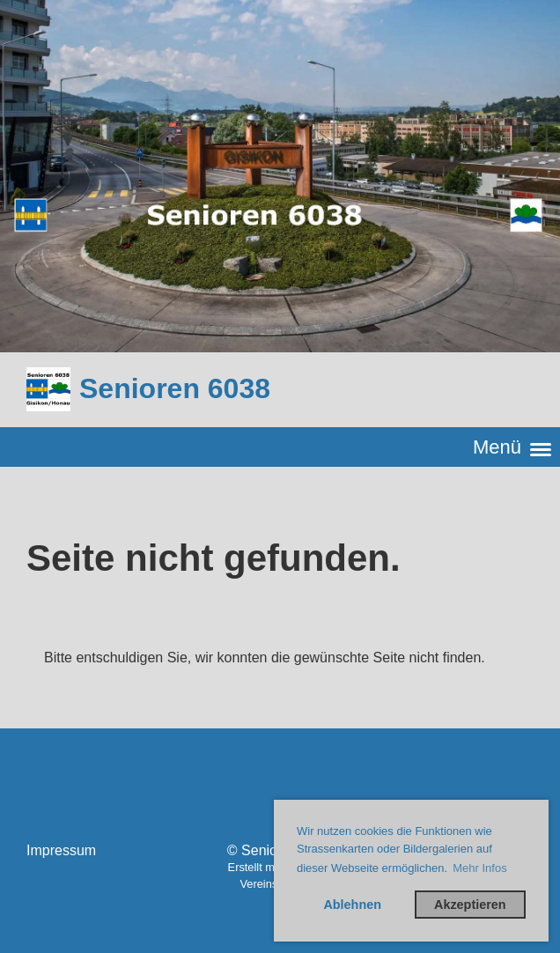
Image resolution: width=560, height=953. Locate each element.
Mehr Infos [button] (479, 868)
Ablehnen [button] (352, 905)
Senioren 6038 (175, 388)
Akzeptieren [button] (470, 905)
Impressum (61, 850)
